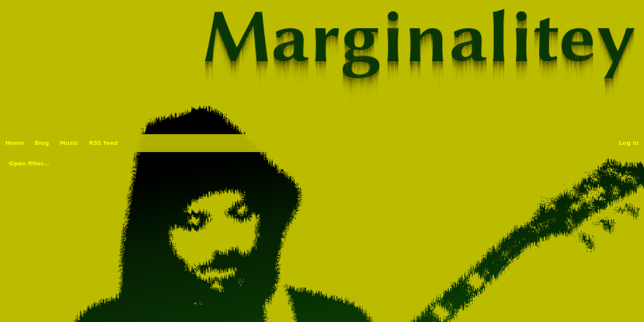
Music (69, 143)
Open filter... (29, 163)
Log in (629, 143)
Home (15, 143)
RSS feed (103, 143)
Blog (42, 143)
